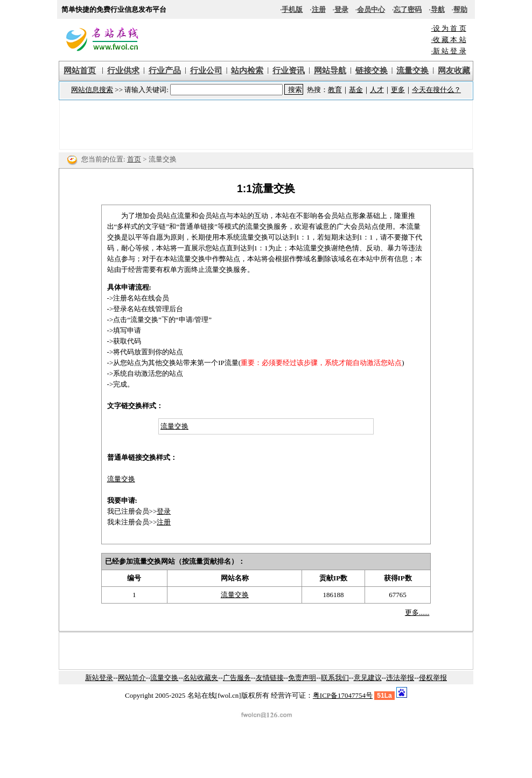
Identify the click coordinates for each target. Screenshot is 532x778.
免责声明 (302, 678)
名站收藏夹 (201, 678)
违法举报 (400, 678)
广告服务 (237, 678)
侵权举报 (433, 678)
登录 (164, 511)
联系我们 (335, 678)
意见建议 (368, 678)
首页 (134, 159)
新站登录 (99, 678)
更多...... (417, 612)
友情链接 (270, 678)
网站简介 (132, 678)
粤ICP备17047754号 (343, 695)
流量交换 (174, 426)
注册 (164, 522)
